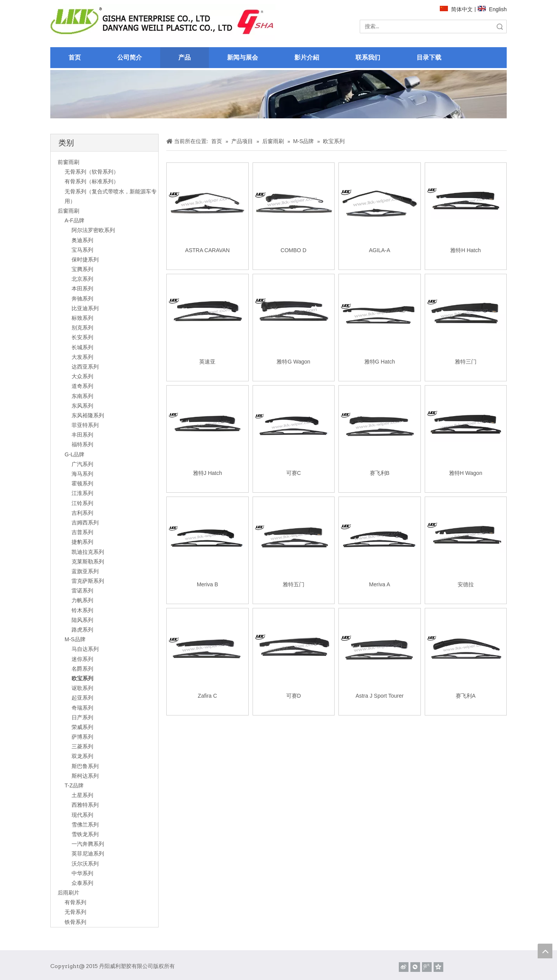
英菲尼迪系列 (88, 854)
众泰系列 (82, 883)
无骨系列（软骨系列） (92, 172)
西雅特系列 (85, 805)
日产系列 (82, 717)
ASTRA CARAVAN (208, 250)
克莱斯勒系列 (88, 562)
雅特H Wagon (466, 473)
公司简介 (130, 57)
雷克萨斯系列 (88, 581)
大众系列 (82, 376)
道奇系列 (82, 386)
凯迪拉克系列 (88, 552)
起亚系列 (82, 698)
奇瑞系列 (82, 708)
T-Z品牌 (74, 785)
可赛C (294, 473)
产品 (185, 57)
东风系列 (82, 406)
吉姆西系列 (85, 522)
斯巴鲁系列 (85, 766)
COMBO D (293, 250)
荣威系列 (82, 727)
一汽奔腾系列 (88, 844)
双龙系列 (82, 756)
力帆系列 (82, 600)
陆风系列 (82, 620)
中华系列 (82, 873)
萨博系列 (82, 737)
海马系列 (82, 474)
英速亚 (207, 362)
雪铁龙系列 (85, 834)
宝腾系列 (82, 269)
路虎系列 (82, 630)
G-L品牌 (74, 454)
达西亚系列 (85, 367)
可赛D (294, 696)
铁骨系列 (75, 922)
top (545, 951)
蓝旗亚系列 (85, 571)
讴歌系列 (82, 688)
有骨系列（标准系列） (92, 181)
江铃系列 (82, 503)
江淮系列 (82, 493)
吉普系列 (82, 532)
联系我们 (368, 57)
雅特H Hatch (466, 250)
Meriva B (208, 584)
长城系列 (82, 347)
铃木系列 (82, 610)
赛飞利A (466, 696)
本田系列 (82, 289)
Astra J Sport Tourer (379, 696)
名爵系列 (82, 669)
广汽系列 (82, 464)
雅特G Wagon (293, 362)
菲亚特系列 (85, 425)
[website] (163, 22)
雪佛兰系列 (85, 825)
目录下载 (429, 57)
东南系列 (82, 396)
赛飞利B (380, 473)
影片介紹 (307, 57)
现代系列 (82, 815)
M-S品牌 (75, 639)
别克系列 (82, 328)
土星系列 (82, 795)
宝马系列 (82, 250)
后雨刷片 (68, 893)
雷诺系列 (82, 591)
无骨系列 (75, 912)
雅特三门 (466, 362)
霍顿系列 (82, 483)
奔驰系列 (82, 299)
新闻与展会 (243, 57)
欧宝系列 (82, 678)
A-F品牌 (74, 220)
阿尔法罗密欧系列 (93, 230)
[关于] (278, 94)
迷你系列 (82, 659)
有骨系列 (75, 902)
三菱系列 (82, 746)
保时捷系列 (85, 260)
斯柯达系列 (85, 776)
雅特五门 (294, 584)
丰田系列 (82, 435)
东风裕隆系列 (88, 415)
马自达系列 (85, 649)
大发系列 (82, 357)
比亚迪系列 (85, 308)
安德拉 (466, 584)
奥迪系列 (82, 240)
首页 (75, 57)
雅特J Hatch (208, 473)
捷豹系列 (82, 542)
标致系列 (82, 318)
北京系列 (82, 279)
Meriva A (379, 584)
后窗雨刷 (68, 211)
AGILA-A (380, 250)
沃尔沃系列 (85, 864)
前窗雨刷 (68, 162)
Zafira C (207, 696)
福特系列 (82, 444)
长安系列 (82, 337)
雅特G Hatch (380, 362)
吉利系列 (82, 513)
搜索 (500, 26)
